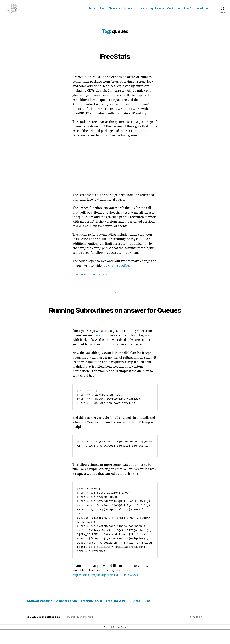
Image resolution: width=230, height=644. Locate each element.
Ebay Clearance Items (196, 11)
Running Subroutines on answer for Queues (115, 319)
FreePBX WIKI (131, 616)
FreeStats (115, 60)
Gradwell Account (41, 616)
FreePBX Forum (102, 616)
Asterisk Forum (73, 616)
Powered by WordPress (81, 632)
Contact (172, 11)
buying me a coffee (117, 270)
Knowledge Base (151, 11)
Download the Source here (92, 279)
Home (93, 11)
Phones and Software (122, 11)
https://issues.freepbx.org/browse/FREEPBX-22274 (109, 590)
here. (98, 351)
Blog (103, 11)
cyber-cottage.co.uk (50, 632)
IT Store (153, 616)
